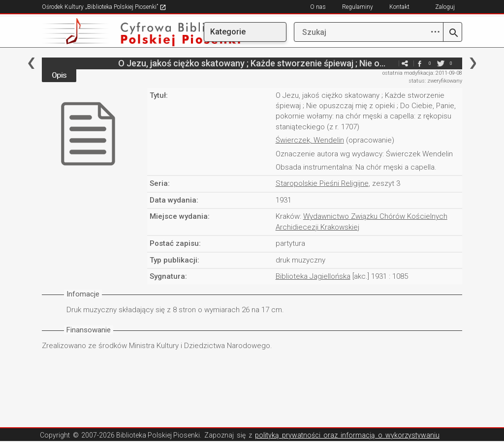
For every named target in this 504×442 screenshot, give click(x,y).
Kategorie (228, 32)
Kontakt (399, 7)
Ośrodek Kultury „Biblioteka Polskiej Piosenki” (104, 7)
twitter (441, 63)
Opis (59, 75)
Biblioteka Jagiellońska (313, 276)
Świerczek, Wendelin (310, 140)
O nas (318, 7)
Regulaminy (358, 7)
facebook (420, 63)
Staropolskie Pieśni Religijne (322, 183)
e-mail (390, 63)
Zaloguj (445, 7)
